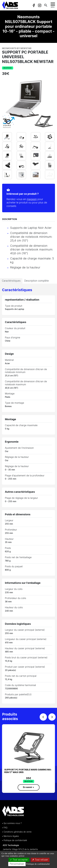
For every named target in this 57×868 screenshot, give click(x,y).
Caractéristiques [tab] (11, 281)
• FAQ (5, 828)
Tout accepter (19, 860)
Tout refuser (40, 860)
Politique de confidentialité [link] (38, 864)
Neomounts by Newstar (17, 48)
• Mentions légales (10, 836)
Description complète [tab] (37, 281)
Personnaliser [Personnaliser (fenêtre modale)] (17, 864)
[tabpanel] (28, 496)
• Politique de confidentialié (15, 841)
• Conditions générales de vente (17, 832)
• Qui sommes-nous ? (12, 823)
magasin (30, 199)
